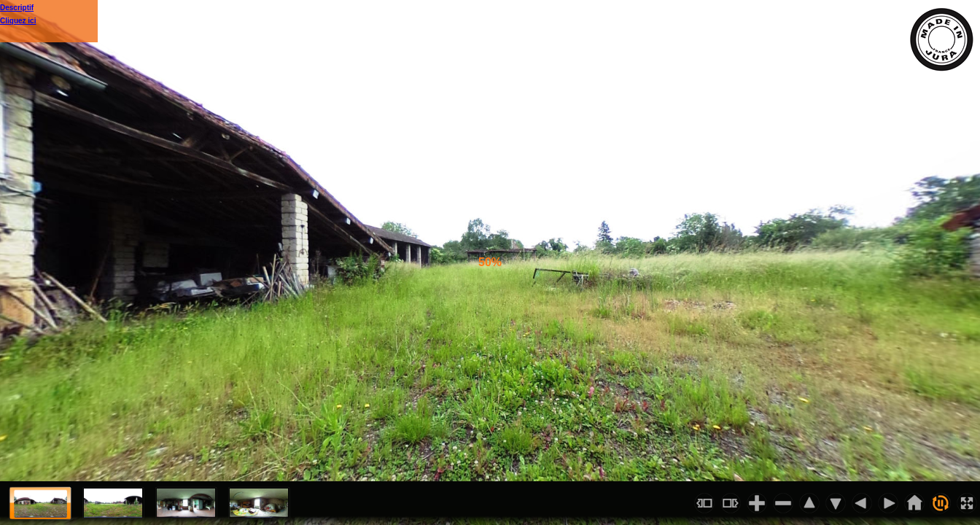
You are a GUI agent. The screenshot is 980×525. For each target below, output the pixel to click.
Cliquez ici (18, 21)
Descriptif (17, 8)
